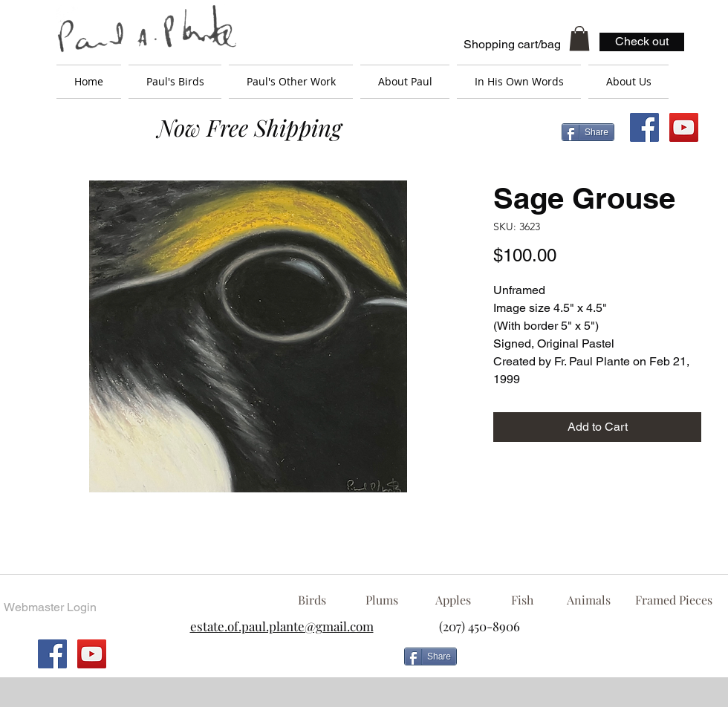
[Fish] (522, 600)
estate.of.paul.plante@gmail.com (282, 626)
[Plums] (382, 600)
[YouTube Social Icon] (684, 127)
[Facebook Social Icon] (644, 127)
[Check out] (642, 42)
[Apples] (453, 600)
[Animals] (588, 600)
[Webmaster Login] (50, 607)
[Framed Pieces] (673, 600)
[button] (579, 38)
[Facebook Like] (583, 662)
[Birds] (312, 600)
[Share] (588, 132)
